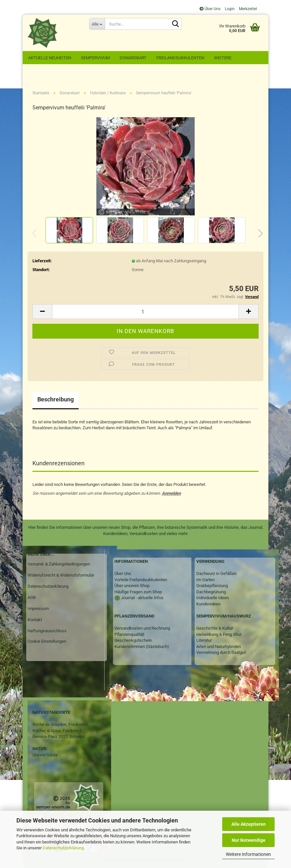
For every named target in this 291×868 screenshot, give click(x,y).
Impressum (38, 609)
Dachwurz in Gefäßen (216, 573)
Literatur (204, 640)
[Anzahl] (145, 312)
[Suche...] (97, 24)
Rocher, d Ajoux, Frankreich (57, 731)
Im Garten (205, 580)
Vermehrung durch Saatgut (221, 652)
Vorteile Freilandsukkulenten (141, 580)
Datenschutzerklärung (63, 848)
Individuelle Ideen (213, 598)
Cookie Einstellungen (47, 641)
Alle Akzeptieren (249, 824)
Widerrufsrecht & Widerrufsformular (61, 575)
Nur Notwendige (249, 840)
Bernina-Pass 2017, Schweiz (59, 737)
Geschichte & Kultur (215, 628)
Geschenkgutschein (133, 640)
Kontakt (35, 620)
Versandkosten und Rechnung (142, 628)
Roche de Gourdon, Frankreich (60, 724)
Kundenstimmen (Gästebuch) (142, 646)
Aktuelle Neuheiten (50, 58)
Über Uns (210, 9)
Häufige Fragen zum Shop (138, 592)
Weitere (223, 58)
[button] (259, 233)
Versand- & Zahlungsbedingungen (59, 564)
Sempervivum (95, 58)
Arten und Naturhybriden (219, 646)
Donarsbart (133, 58)
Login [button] (229, 9)
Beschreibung (56, 399)
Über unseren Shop (132, 586)
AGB (32, 597)
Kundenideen (208, 604)
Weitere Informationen (248, 854)
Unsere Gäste (45, 755)
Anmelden (171, 493)
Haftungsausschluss (47, 631)
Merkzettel (247, 9)
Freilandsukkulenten (180, 58)
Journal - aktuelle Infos (142, 598)
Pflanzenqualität (129, 634)
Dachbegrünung (211, 592)
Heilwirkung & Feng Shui (219, 634)
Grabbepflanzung (212, 586)
